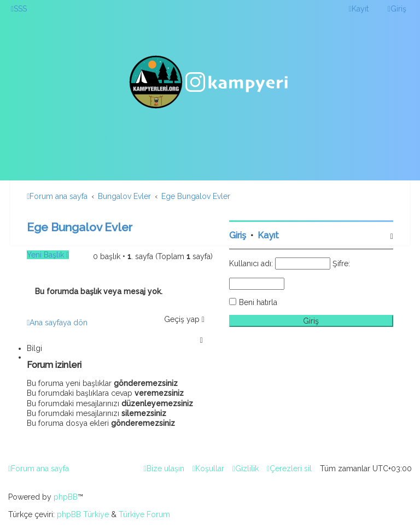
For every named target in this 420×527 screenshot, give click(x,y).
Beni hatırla (258, 302)
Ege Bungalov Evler (80, 227)
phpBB (66, 497)
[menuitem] (19, 9)
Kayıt (268, 235)
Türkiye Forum (144, 514)
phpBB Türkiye (83, 514)
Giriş (238, 235)
